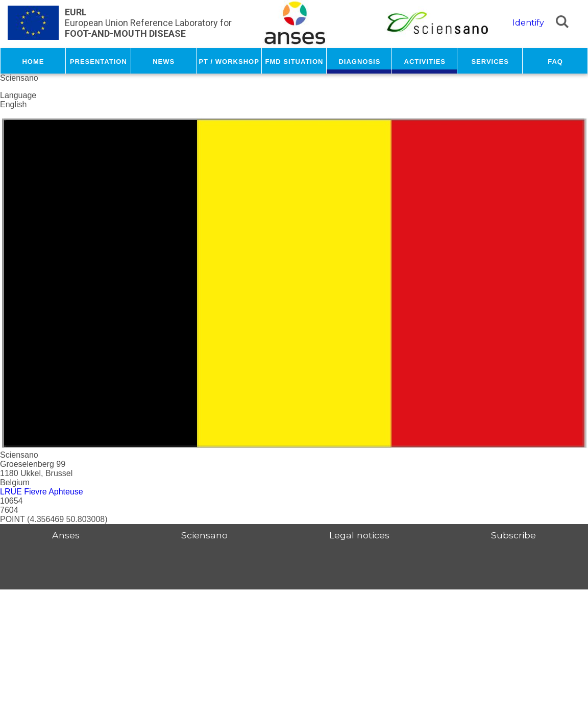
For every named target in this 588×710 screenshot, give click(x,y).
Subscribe (513, 535)
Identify (528, 23)
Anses (66, 535)
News (164, 61)
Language (18, 95)
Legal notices (359, 535)
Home (33, 61)
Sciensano (204, 535)
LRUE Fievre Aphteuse (42, 492)
